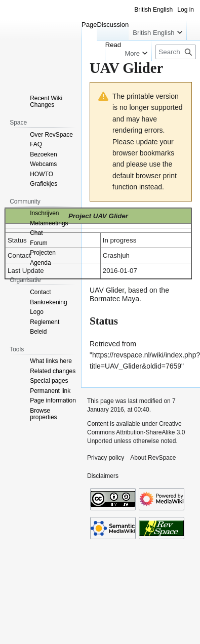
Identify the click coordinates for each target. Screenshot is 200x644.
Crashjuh (116, 255)
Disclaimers (103, 476)
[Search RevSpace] (176, 52)
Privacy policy (106, 458)
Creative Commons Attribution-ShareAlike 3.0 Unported (136, 432)
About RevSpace (153, 458)
